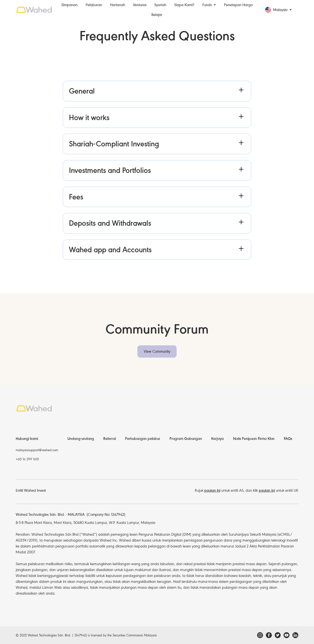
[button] (209, 5)
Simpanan (69, 5)
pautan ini (212, 490)
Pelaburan (94, 5)
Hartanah (118, 5)
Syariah (160, 5)
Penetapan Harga (238, 5)
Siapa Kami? (184, 5)
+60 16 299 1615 (27, 459)
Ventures (140, 5)
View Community (157, 351)
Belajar (157, 15)
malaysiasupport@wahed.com (37, 450)
